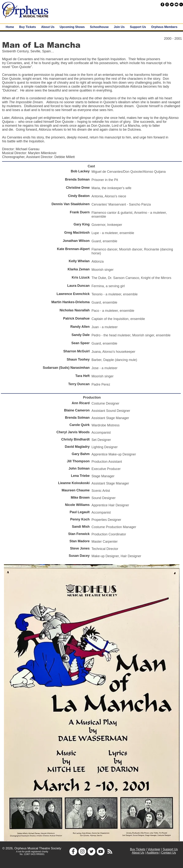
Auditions (153, 853)
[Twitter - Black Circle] (172, 4)
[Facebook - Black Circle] (162, 4)
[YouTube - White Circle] (101, 851)
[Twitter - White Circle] (91, 851)
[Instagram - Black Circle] (167, 4)
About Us (138, 853)
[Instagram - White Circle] (82, 851)
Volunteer (154, 849)
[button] (72, 27)
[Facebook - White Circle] (73, 851)
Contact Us (169, 853)
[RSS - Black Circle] (181, 4)
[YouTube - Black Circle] (176, 4)
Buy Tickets (138, 849)
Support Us (170, 849)
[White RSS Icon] (110, 851)
